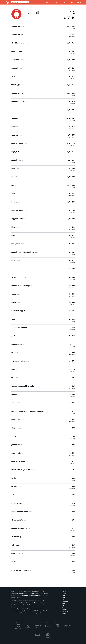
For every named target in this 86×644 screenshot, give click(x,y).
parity (16, 302)
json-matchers (19, 445)
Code (64, 595)
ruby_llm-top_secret (21, 570)
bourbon (17, 127)
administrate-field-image (23, 286)
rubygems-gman (20, 503)
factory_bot (18, 26)
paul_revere (18, 336)
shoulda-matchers (20, 43)
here (46, 613)
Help (64, 605)
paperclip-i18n (19, 344)
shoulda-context (20, 101)
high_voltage (18, 152)
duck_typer (18, 553)
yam (15, 319)
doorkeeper (18, 60)
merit (15, 235)
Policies (64, 609)
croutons (17, 353)
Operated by (19, 623)
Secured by (48, 632)
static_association (20, 428)
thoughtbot (34, 12)
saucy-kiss (17, 420)
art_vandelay (18, 537)
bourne (16, 202)
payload (16, 478)
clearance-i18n (19, 520)
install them (35, 594)
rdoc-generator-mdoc (21, 512)
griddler (16, 177)
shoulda (16, 118)
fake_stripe (18, 244)
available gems (24, 596)
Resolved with (48, 623)
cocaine (16, 110)
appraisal (17, 135)
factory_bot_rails (20, 35)
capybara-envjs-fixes (21, 461)
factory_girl (18, 85)
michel (16, 562)
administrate (18, 160)
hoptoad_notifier (20, 210)
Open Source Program (32, 603)
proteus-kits (17, 453)
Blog (55, 2)
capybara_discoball (21, 219)
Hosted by (39, 623)
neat (15, 168)
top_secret (17, 436)
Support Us (65, 611)
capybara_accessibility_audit (24, 386)
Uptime (64, 593)
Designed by (29, 623)
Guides (66, 2)
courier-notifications (21, 528)
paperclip (17, 68)
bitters (16, 227)
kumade (16, 394)
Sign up (79, 2)
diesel (16, 403)
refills (15, 260)
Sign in (73, 2)
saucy (16, 294)
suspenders (20, 277)
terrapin (16, 76)
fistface (16, 495)
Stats (64, 599)
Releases (49, 2)
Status (64, 591)
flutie (15, 194)
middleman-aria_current (23, 470)
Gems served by (68, 623)
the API (43, 594)
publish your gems (21, 594)
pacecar (16, 369)
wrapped (17, 487)
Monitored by (58, 623)
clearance (17, 185)
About (64, 603)
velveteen (17, 545)
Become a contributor (34, 596)
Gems (60, 2)
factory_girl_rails (20, 93)
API (63, 607)
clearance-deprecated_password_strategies (30, 411)
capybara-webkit (20, 143)
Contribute (65, 601)
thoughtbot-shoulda (21, 327)
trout (15, 378)
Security (65, 613)
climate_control (19, 51)
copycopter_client (20, 361)
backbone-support (20, 311)
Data (64, 597)
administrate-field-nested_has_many (27, 252)
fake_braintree (19, 269)
